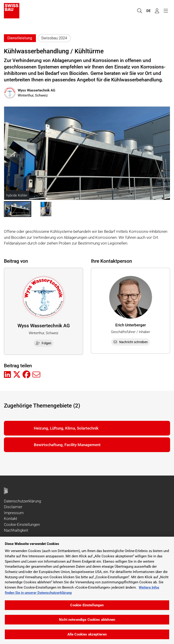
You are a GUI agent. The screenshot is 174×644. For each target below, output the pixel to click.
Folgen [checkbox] (43, 343)
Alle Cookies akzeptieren (87, 634)
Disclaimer (13, 507)
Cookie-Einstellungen (22, 524)
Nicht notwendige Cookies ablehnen (87, 620)
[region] (87, 590)
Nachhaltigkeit (16, 530)
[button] (18, 209)
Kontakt (10, 519)
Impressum (14, 513)
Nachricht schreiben (130, 342)
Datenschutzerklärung (22, 501)
